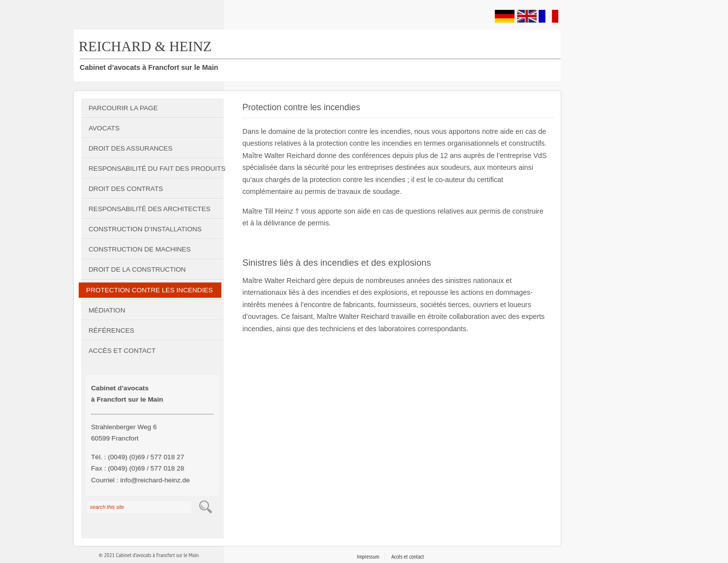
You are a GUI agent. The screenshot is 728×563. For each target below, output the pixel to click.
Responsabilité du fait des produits (156, 169)
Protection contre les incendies (150, 290)
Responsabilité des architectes (150, 209)
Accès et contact (122, 351)
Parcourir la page (123, 108)
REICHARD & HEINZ (145, 46)
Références (111, 330)
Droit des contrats (126, 189)
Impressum (368, 556)
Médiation (107, 310)
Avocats (104, 128)
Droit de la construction (137, 269)
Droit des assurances (130, 148)
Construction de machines (140, 249)
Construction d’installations (145, 229)
